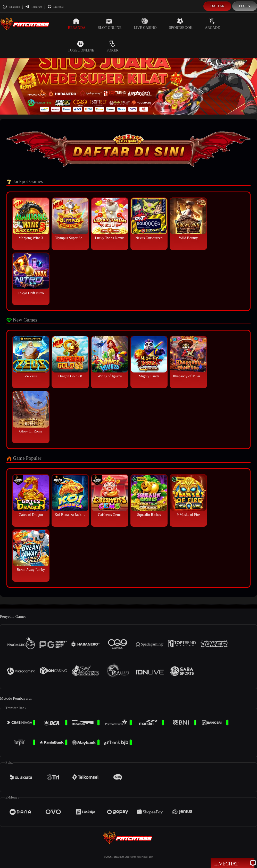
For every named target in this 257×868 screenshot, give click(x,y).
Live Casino (145, 24)
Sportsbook (181, 24)
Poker (112, 46)
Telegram (34, 7)
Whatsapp (11, 7)
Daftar (217, 6)
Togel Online (81, 46)
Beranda (77, 24)
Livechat (55, 7)
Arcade (212, 24)
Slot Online (110, 24)
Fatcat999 (118, 857)
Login (245, 6)
